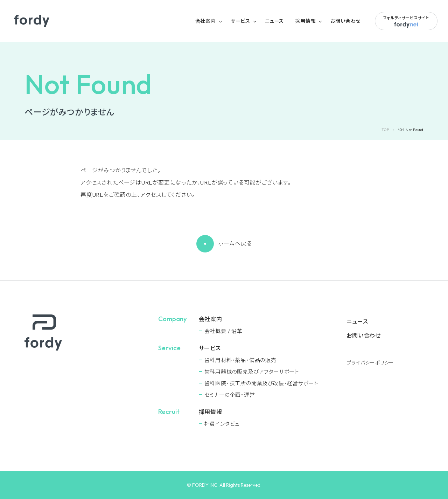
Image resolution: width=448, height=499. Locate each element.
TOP (385, 130)
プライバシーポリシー (370, 363)
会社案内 (206, 21)
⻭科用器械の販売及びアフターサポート (252, 372)
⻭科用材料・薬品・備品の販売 (240, 360)
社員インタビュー (225, 424)
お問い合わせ (345, 21)
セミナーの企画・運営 (230, 395)
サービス (240, 21)
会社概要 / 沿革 (223, 331)
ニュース (274, 21)
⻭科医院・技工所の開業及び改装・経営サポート (262, 383)
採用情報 (305, 21)
